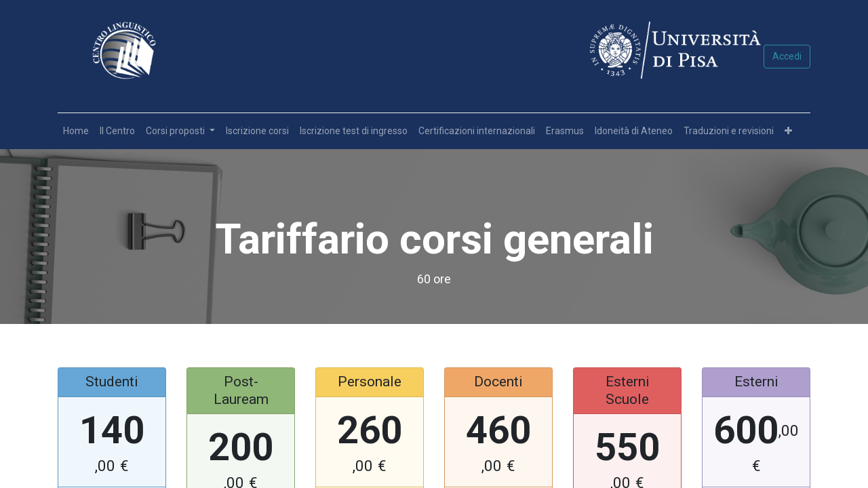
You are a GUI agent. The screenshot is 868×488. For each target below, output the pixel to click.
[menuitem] (76, 131)
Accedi (787, 56)
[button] (788, 131)
